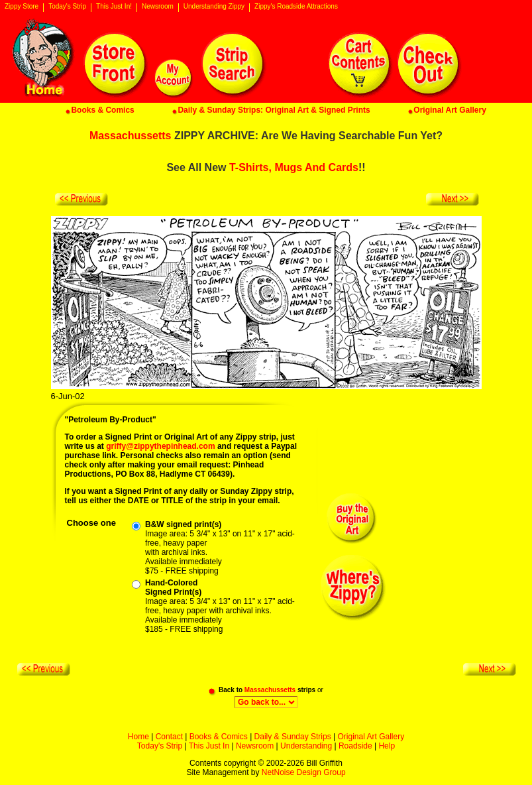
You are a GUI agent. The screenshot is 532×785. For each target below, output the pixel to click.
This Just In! (114, 7)
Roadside (355, 746)
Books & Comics (219, 737)
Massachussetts (131, 136)
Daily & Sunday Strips (293, 737)
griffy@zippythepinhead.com (160, 446)
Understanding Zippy (214, 7)
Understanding (306, 746)
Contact (169, 737)
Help (387, 746)
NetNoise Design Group (304, 772)
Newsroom (158, 7)
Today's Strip (67, 7)
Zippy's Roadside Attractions (296, 7)
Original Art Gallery (371, 737)
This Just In (209, 746)
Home (138, 737)
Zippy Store (22, 7)
